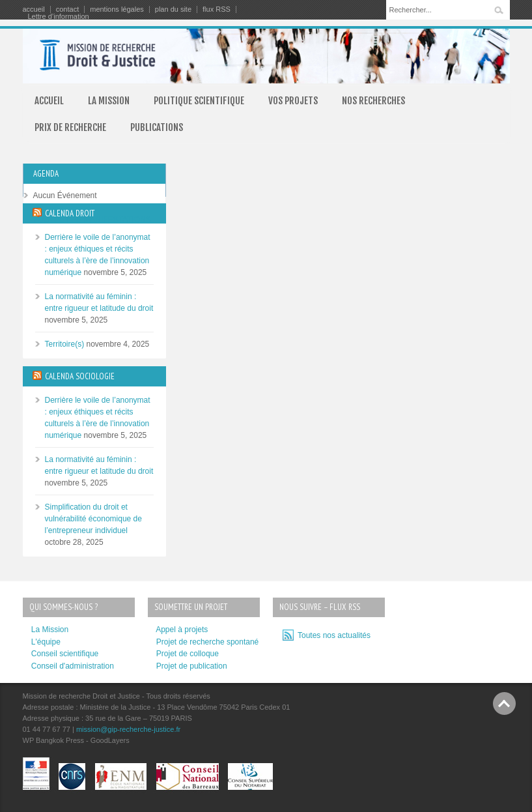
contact (67, 9)
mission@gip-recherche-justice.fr (128, 729)
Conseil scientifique (65, 654)
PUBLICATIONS (157, 127)
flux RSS (217, 9)
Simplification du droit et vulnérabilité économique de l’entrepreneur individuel (93, 519)
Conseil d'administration (73, 666)
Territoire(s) (65, 344)
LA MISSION (109, 101)
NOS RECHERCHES (373, 101)
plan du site (173, 9)
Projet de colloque (188, 654)
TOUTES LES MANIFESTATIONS (92, 220)
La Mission (50, 630)
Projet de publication (192, 666)
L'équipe (46, 642)
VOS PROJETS (293, 101)
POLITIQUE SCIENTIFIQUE (199, 101)
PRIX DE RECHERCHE (70, 127)
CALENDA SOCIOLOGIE (80, 376)
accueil (34, 9)
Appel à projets (182, 630)
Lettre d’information (59, 17)
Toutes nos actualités (332, 635)
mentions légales (117, 9)
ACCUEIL (49, 101)
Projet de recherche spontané (207, 642)
